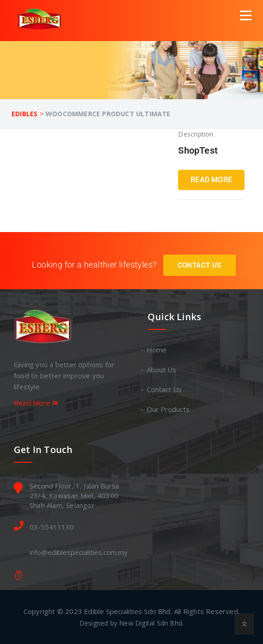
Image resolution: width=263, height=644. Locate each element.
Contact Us (200, 265)
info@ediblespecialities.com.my (79, 552)
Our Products (169, 409)
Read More (211, 180)
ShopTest (198, 150)
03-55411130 (52, 527)
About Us (162, 370)
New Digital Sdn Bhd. (151, 623)
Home (157, 350)
